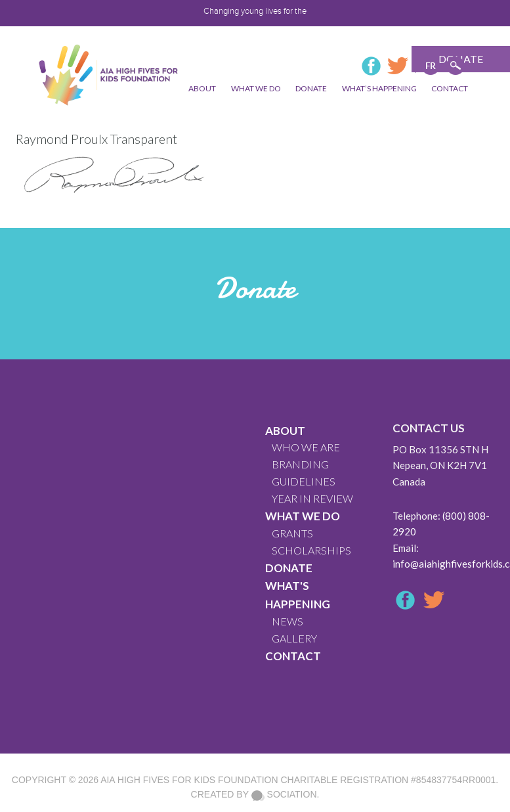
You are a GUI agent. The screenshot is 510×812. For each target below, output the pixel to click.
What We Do (303, 516)
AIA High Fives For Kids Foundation (189, 780)
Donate (289, 568)
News (287, 621)
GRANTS (292, 533)
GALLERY (294, 638)
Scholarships (311, 550)
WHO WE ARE (306, 447)
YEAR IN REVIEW (312, 498)
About (285, 431)
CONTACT (293, 656)
